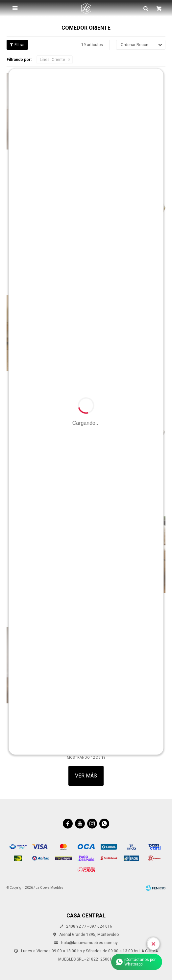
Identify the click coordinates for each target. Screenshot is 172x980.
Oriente (52, 60)
